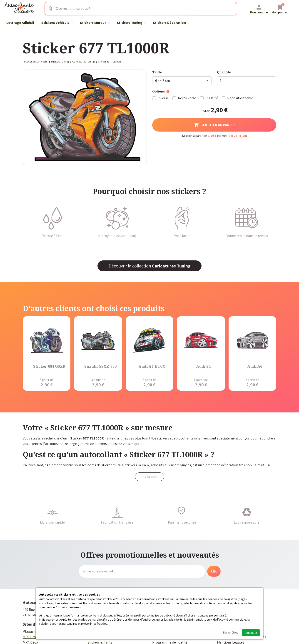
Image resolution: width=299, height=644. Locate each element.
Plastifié (212, 98)
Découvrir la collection (149, 266)
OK (214, 571)
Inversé (163, 98)
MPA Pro (29, 637)
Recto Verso (187, 98)
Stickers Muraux (95, 23)
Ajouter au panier (214, 125)
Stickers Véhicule (57, 23)
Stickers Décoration (171, 23)
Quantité (224, 72)
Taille (157, 72)
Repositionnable (240, 98)
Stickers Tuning (131, 23)
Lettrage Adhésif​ (20, 23)
